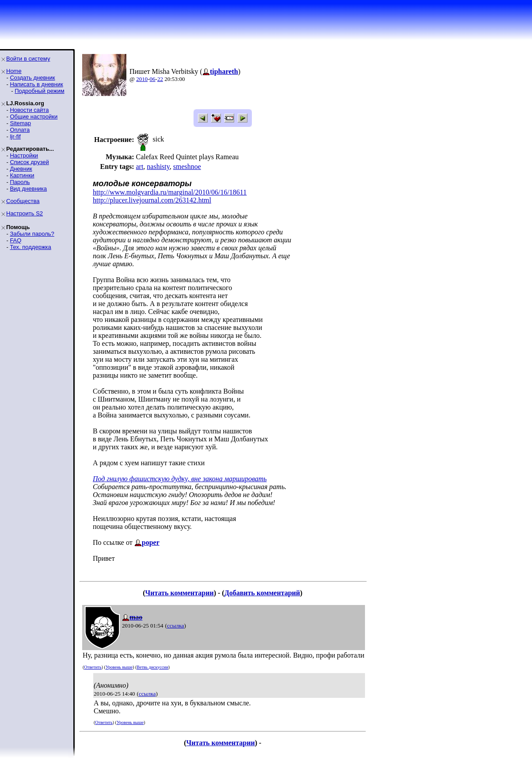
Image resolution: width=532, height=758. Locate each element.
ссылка (176, 626)
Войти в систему (28, 59)
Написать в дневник (36, 84)
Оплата (20, 130)
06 (153, 79)
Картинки (22, 175)
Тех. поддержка (30, 247)
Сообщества (23, 201)
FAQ (15, 240)
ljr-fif (15, 136)
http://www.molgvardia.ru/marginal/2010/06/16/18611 (170, 192)
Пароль (20, 182)
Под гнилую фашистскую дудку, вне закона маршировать (180, 479)
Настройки (24, 155)
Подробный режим (39, 91)
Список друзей (29, 162)
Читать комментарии (180, 593)
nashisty (158, 167)
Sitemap (20, 123)
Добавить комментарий (262, 593)
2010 (142, 79)
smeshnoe (187, 167)
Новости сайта (29, 110)
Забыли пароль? (32, 234)
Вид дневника (28, 189)
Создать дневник (32, 78)
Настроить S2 (25, 213)
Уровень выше (119, 667)
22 (160, 79)
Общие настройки (34, 117)
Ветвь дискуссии (152, 667)
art (139, 167)
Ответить (93, 667)
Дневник (21, 169)
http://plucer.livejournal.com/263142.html (152, 200)
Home (14, 71)
